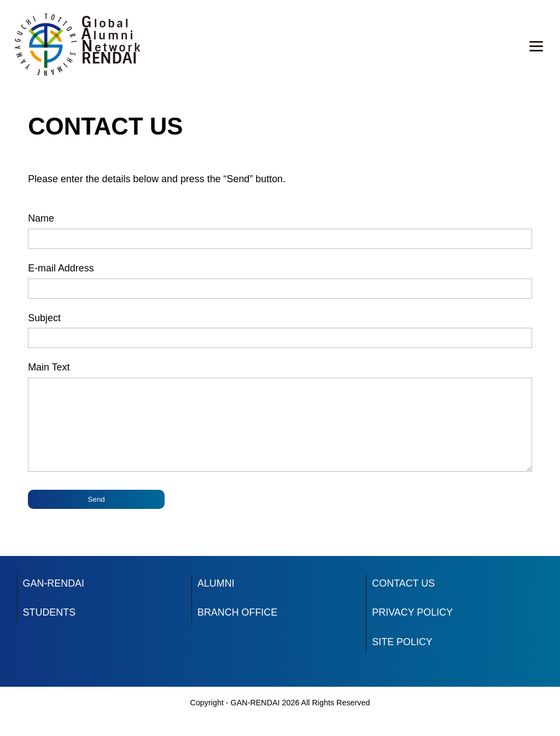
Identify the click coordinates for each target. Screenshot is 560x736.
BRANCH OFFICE (237, 629)
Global (106, 24)
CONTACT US (403, 600)
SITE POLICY (402, 658)
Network (112, 48)
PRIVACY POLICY (412, 629)
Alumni (109, 36)
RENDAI (109, 58)
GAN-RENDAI (54, 600)
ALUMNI (216, 600)
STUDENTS (49, 629)
